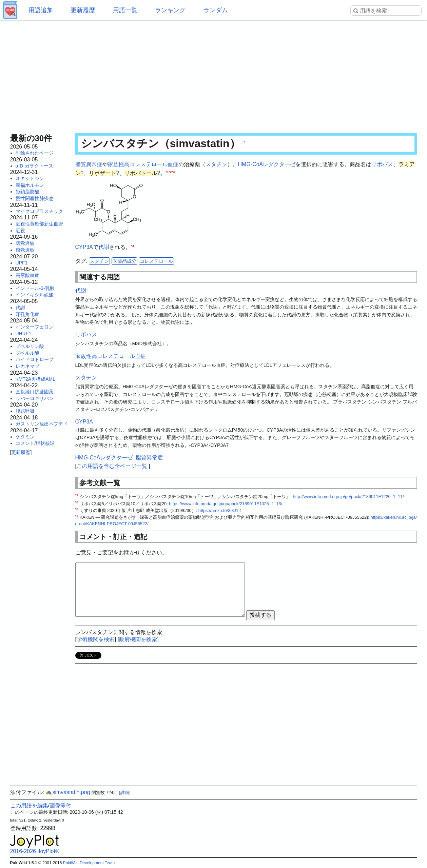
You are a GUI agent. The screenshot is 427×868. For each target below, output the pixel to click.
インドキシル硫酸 (35, 295)
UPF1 (22, 263)
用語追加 (41, 10)
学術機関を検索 (96, 639)
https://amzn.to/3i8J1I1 (220, 510)
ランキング (170, 10)
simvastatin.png (68, 792)
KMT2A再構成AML (35, 379)
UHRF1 (24, 334)
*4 (132, 245)
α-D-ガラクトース (35, 166)
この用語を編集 (29, 805)
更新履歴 (83, 10)
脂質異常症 (89, 164)
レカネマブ (27, 366)
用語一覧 (125, 10)
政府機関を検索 (138, 639)
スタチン (216, 164)
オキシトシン (30, 178)
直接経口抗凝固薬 (35, 392)
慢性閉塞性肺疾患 (35, 198)
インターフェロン (35, 327)
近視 (20, 231)
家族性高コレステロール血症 (143, 164)
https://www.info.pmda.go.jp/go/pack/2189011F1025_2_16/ (226, 504)
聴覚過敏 (25, 243)
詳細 (125, 793)
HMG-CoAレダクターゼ (267, 164)
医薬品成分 (124, 261)
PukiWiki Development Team (89, 863)
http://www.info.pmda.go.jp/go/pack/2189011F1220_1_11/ (348, 497)
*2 (170, 171)
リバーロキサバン (35, 398)
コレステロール (156, 261)
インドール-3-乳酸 (35, 288)
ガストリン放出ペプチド (42, 424)
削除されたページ (35, 153)
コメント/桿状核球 (35, 443)
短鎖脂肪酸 (27, 192)
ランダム (216, 10)
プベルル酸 (27, 353)
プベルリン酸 (30, 346)
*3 (173, 171)
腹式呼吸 (25, 411)
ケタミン (25, 437)
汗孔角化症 (27, 314)
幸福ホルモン (30, 185)
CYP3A (84, 247)
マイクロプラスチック (39, 211)
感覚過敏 (25, 250)
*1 (167, 171)
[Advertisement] (214, 75)
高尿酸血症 (27, 275)
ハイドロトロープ (35, 359)
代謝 (20, 308)
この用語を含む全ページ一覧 (112, 466)
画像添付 (60, 805)
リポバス (382, 164)
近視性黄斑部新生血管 (39, 224)
